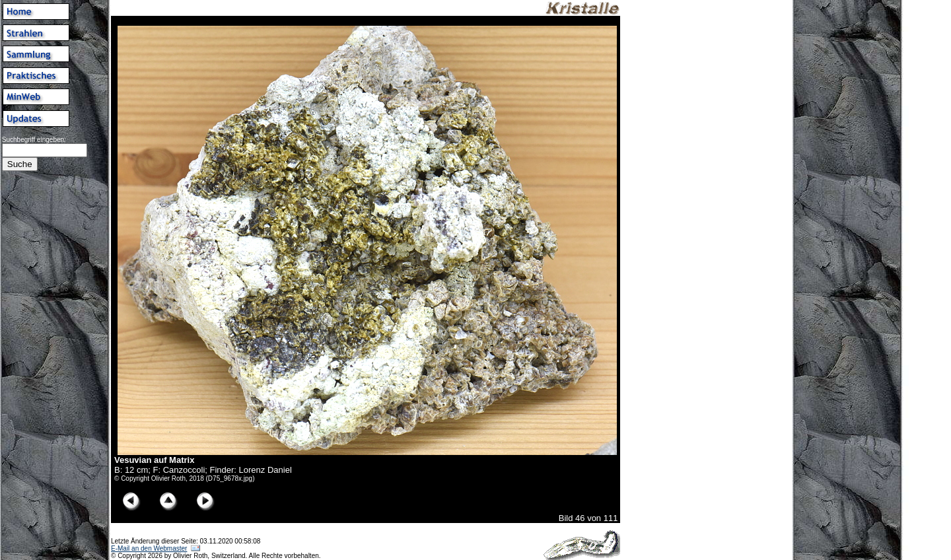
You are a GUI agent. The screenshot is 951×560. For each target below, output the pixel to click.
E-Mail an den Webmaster (149, 548)
